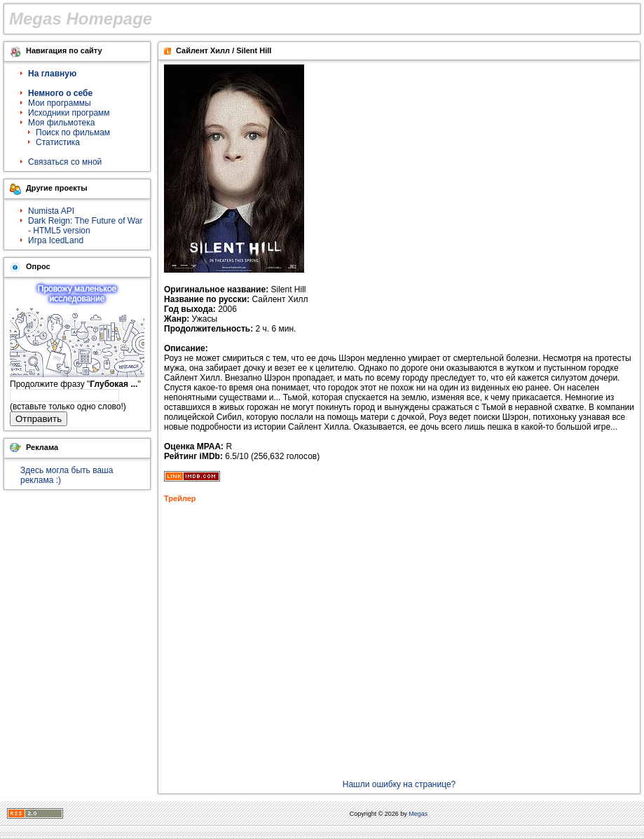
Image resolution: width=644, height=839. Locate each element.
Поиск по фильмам (73, 132)
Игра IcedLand (56, 240)
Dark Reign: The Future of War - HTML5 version (85, 226)
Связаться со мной (65, 162)
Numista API (51, 211)
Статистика (58, 142)
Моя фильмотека (61, 123)
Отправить (39, 419)
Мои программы (60, 103)
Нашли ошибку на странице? (399, 784)
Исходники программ (69, 113)
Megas (418, 814)
